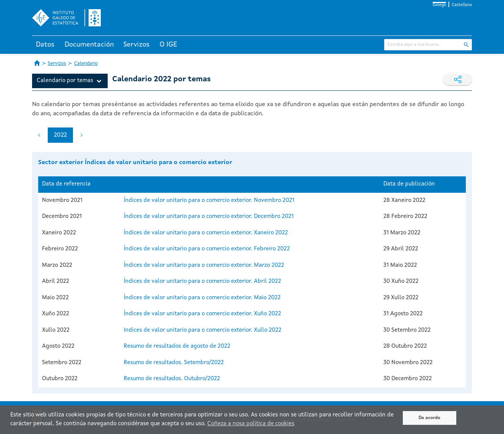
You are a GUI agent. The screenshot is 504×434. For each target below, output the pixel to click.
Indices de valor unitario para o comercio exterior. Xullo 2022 (203, 330)
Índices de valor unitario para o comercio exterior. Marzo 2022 (204, 265)
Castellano (462, 5)
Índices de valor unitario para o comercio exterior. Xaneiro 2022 (206, 233)
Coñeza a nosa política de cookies (251, 424)
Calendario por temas (65, 81)
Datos (45, 45)
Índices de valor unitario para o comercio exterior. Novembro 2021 (209, 201)
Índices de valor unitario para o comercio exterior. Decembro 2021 (209, 217)
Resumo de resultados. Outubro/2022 (172, 379)
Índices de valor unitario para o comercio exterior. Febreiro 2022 (207, 249)
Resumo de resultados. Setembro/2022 (174, 363)
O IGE (168, 45)
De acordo (429, 418)
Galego (439, 5)
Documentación (89, 45)
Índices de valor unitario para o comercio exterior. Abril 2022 (202, 282)
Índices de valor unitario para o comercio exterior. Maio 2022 (202, 298)
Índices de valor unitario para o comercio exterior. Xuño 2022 (202, 314)
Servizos (136, 45)
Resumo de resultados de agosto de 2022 (177, 346)
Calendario (86, 64)
